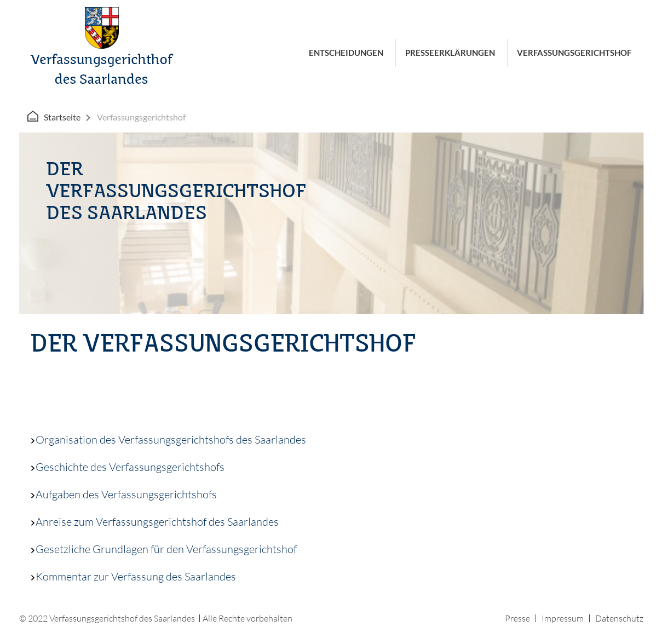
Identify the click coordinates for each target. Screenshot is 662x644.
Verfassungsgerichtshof (574, 53)
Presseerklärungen (450, 53)
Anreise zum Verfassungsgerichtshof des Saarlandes (154, 522)
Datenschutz (619, 618)
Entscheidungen (346, 53)
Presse (517, 618)
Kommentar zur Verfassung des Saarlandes (133, 576)
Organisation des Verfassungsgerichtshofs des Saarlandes (168, 439)
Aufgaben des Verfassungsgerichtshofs (123, 494)
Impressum (563, 618)
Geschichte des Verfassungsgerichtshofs (127, 467)
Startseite (62, 117)
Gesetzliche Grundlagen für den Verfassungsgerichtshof (163, 549)
